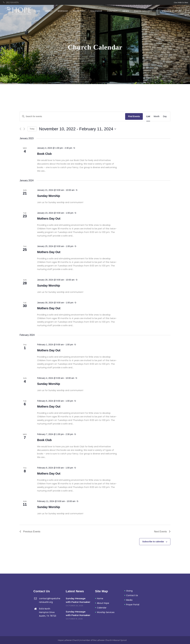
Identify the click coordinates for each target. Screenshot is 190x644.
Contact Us (132, 595)
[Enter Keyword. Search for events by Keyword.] (72, 116)
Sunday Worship (49, 196)
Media (129, 600)
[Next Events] (24, 129)
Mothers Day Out (49, 219)
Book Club (44, 154)
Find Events (134, 116)
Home (100, 598)
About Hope (103, 603)
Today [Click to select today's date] (32, 129)
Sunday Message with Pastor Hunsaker (78, 600)
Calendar (102, 608)
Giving (129, 591)
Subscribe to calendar (153, 542)
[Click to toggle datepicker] (78, 129)
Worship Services (106, 612)
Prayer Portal (172, 11)
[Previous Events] (20, 129)
